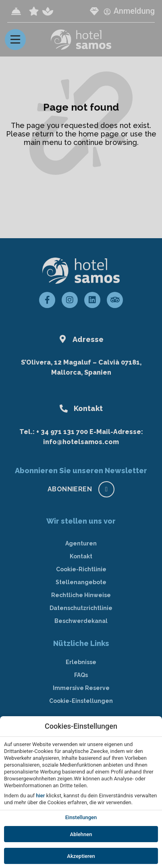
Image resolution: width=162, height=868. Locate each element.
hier (40, 796)
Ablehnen (81, 834)
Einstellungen (81, 817)
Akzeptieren (81, 856)
